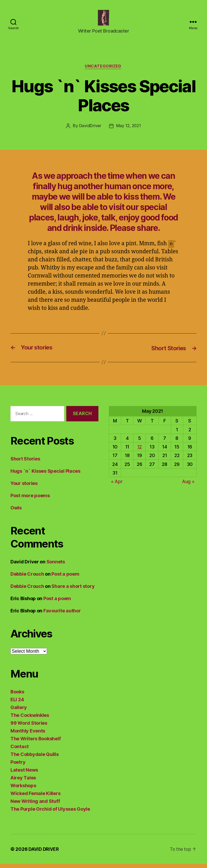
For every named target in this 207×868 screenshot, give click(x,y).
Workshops (23, 790)
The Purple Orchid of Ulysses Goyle (50, 813)
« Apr (117, 486)
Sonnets (56, 566)
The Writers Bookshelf (36, 743)
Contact (20, 751)
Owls (16, 512)
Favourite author (62, 615)
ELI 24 (17, 704)
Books (17, 696)
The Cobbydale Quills (35, 758)
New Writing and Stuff (35, 805)
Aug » (188, 486)
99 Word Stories (29, 727)
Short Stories (25, 463)
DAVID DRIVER (44, 853)
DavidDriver (90, 130)
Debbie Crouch (27, 578)
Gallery (19, 712)
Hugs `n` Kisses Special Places (45, 475)
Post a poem (65, 578)
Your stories (24, 487)
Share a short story (73, 590)
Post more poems (30, 500)
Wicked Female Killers (35, 798)
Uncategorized (103, 71)
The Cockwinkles (30, 719)
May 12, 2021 (129, 130)
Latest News (24, 774)
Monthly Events (28, 735)
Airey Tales (23, 782)
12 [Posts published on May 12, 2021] (140, 451)
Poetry (18, 766)
